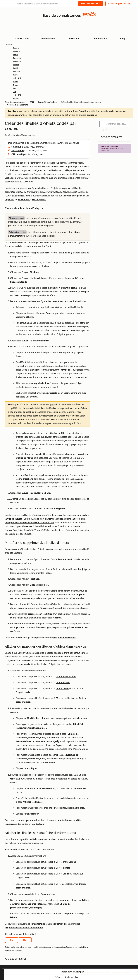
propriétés (64, 900)
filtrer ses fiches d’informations (38, 526)
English (16, 98)
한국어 (16, 88)
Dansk (16, 82)
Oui (12, 940)
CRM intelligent (19, 154)
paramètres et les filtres (40, 614)
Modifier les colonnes (38, 718)
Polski (15, 68)
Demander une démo (91, 4)
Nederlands (18, 61)
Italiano (16, 65)
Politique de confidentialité (95, 973)
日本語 (16, 55)
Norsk (15, 85)
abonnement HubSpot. (40, 246)
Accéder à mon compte (18, 105)
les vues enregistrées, (74, 196)
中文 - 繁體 (17, 78)
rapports (9, 199)
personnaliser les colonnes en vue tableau (48, 820)
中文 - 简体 (17, 95)
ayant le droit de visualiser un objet (38, 839)
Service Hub (18, 151)
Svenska (16, 72)
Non (25, 940)
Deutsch (16, 51)
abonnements (40, 143)
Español (16, 48)
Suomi (16, 75)
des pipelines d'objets (64, 638)
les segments (39, 199)
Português (17, 58)
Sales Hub (17, 147)
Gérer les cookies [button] (121, 973)
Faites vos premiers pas (119, 4)
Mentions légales (69, 973)
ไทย (15, 92)
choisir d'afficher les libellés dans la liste (58, 519)
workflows (24, 199)
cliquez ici (92, 115)
